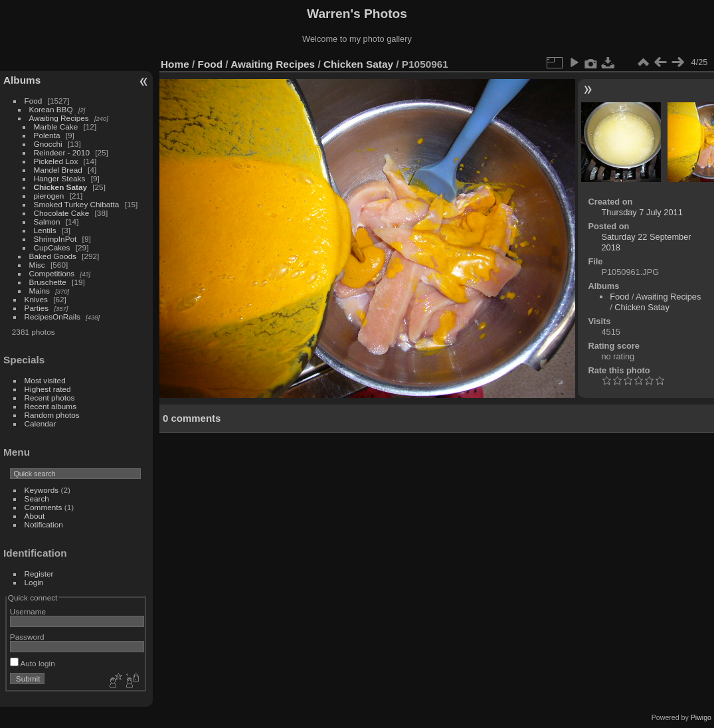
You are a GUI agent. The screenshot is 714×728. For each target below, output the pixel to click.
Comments (44, 507)
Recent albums (50, 406)
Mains (40, 291)
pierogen (49, 196)
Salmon (47, 222)
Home (175, 64)
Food (34, 101)
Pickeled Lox (56, 161)
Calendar (41, 423)
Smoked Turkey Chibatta (77, 204)
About (35, 516)
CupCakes (52, 247)
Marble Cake (56, 127)
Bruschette (48, 282)
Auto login (33, 663)
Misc (37, 265)
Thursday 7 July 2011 (642, 212)
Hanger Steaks (60, 178)
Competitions (52, 273)
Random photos (52, 415)
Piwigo (701, 717)
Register (39, 574)
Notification (44, 524)
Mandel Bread (58, 170)
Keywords (42, 490)
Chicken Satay (60, 187)
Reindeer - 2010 (62, 152)
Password (27, 637)
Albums (22, 80)
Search (37, 499)
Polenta (47, 135)
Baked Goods (53, 256)
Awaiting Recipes (59, 118)
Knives (36, 299)
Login (34, 582)
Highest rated (48, 389)
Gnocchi (48, 144)
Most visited (45, 380)
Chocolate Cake (62, 213)
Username (28, 611)
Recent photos (50, 398)
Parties (37, 308)
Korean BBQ (51, 109)
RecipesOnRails (52, 317)
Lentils (45, 230)
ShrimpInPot (55, 239)
